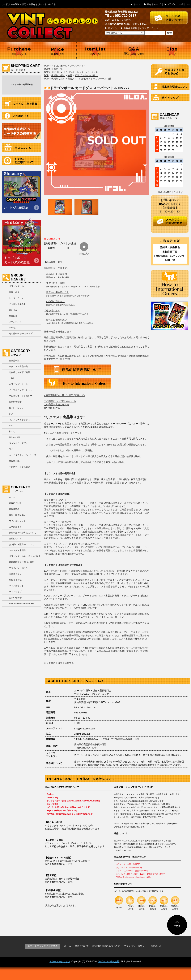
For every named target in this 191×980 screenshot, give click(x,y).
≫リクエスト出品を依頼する (59, 663)
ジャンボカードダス (18, 443)
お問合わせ (156, 946)
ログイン (112, 28)
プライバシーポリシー (179, 4)
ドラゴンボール (16, 286)
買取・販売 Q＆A (134, 51)
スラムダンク (15, 322)
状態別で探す (15, 402)
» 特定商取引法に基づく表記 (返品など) (64, 395)
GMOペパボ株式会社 (109, 962)
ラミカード (14, 449)
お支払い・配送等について (22, 161)
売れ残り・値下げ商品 (19, 372)
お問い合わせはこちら (170, 16)
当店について (22, 147)
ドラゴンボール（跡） (102, 79)
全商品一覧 (14, 361)
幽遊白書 (13, 316)
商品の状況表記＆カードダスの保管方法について (22, 131)
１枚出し (13, 378)
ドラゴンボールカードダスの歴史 (22, 242)
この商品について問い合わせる (60, 401)
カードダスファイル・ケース (23, 455)
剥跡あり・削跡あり (78, 79)
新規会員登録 (130, 28)
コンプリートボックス (19, 420)
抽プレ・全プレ (16, 408)
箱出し (12, 431)
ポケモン (13, 328)
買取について (19, 51)
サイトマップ (154, 4)
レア (11, 414)
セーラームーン (16, 298)
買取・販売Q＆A (17, 515)
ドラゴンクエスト (17, 304)
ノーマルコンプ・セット (21, 390)
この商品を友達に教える (57, 405)
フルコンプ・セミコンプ (21, 396)
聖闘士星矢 (14, 292)
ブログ (172, 51)
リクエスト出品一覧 (18, 366)
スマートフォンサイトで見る (43, 946)
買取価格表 (57, 51)
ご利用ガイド (22, 116)
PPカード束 (15, 437)
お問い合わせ (15, 598)
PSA (11, 425)
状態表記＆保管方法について (23, 533)
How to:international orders (21, 603)
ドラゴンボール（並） (86, 75)
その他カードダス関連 (19, 467)
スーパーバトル (78, 66)
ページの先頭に (177, 925)
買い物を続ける (52, 408)
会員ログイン (15, 574)
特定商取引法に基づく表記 (22, 562)
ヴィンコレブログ (17, 521)
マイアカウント (150, 28)
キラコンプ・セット (18, 384)
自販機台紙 (14, 461)
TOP (46, 66)
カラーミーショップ (60, 962)
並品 (70, 75)
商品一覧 (95, 51)
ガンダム (13, 310)
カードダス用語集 (21, 192)
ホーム (137, 4)
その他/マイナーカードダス (22, 333)
